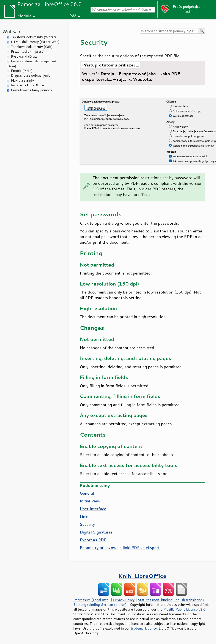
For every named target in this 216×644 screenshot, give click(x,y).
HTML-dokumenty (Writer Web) (35, 42)
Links (85, 516)
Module (24, 16)
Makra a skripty (22, 80)
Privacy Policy (124, 600)
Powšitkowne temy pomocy (31, 90)
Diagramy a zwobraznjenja (31, 75)
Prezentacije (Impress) (28, 51)
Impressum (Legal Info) (92, 600)
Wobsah (11, 31)
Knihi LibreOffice (142, 576)
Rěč (73, 16)
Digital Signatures (96, 532)
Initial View (90, 501)
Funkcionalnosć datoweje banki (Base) (32, 64)
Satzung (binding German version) (100, 605)
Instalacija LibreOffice (27, 85)
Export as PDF (93, 540)
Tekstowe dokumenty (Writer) (33, 37)
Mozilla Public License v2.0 (184, 609)
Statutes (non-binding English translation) (171, 600)
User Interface (93, 509)
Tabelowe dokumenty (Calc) (32, 47)
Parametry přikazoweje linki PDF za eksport (120, 548)
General (87, 493)
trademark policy (144, 628)
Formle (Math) (22, 71)
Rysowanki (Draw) (25, 56)
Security (87, 524)
